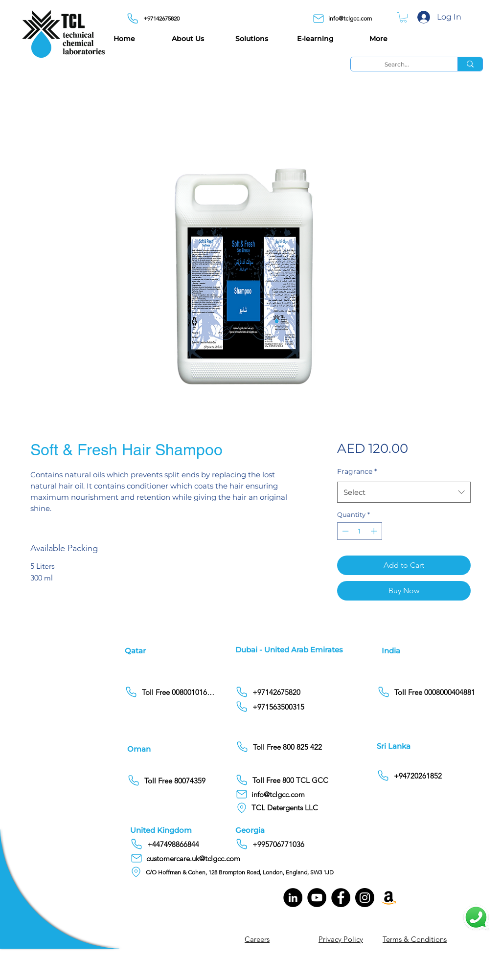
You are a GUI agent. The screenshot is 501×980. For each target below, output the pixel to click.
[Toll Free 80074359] (173, 780)
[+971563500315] (307, 707)
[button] (403, 17)
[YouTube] (317, 898)
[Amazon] (389, 898)
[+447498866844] (202, 844)
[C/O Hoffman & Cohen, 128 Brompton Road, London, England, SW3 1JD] (235, 872)
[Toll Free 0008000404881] (428, 692)
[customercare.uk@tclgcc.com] (190, 858)
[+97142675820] (156, 18)
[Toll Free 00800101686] (171, 692)
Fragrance (357, 471)
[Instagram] (365, 898)
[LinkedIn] (293, 898)
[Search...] (397, 64)
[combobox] (404, 492)
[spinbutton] (359, 531)
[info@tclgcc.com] (346, 18)
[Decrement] (344, 531)
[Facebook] (341, 898)
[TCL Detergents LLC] (289, 808)
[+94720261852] (417, 776)
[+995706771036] (307, 844)
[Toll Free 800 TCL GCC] (307, 780)
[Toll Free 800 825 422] (308, 747)
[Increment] (375, 531)
